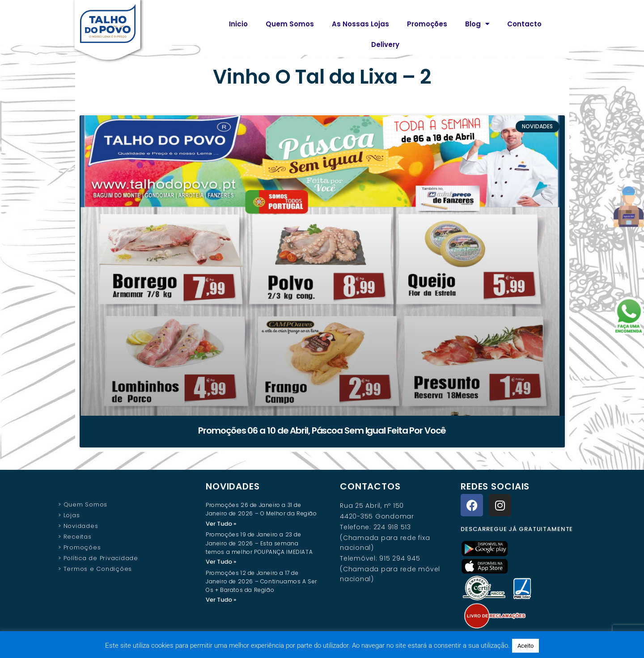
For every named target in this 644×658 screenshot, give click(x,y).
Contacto (524, 24)
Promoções (427, 24)
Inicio (238, 24)
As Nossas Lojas (360, 24)
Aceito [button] (525, 646)
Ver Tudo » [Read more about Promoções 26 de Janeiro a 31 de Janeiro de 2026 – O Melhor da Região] (221, 524)
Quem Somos (290, 24)
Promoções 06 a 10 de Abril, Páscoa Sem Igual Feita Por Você (322, 430)
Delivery (385, 44)
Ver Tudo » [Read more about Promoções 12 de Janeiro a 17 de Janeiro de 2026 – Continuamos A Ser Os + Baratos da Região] (221, 601)
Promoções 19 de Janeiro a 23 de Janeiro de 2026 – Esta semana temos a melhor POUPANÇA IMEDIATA (259, 543)
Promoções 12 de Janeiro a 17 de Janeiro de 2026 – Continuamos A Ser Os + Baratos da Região (261, 582)
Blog (477, 24)
